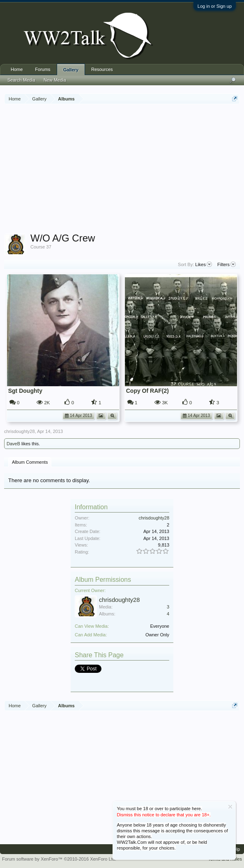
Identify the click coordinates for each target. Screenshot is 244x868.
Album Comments (30, 462)
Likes (204, 264)
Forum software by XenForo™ (59, 859)
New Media (55, 80)
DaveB (13, 444)
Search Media (21, 80)
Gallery (71, 70)
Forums (43, 69)
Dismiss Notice (230, 807)
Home (17, 69)
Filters (227, 264)
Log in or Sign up (215, 6)
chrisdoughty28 (20, 431)
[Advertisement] (124, 170)
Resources (102, 69)
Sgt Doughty (25, 391)
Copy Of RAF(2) (147, 391)
